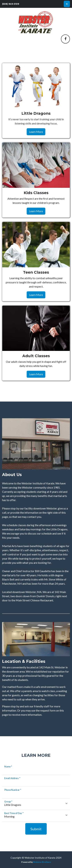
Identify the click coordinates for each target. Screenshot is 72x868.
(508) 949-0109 (11, 4)
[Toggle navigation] (67, 4)
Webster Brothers (42, 862)
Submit (36, 829)
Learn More (36, 132)
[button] (65, 39)
